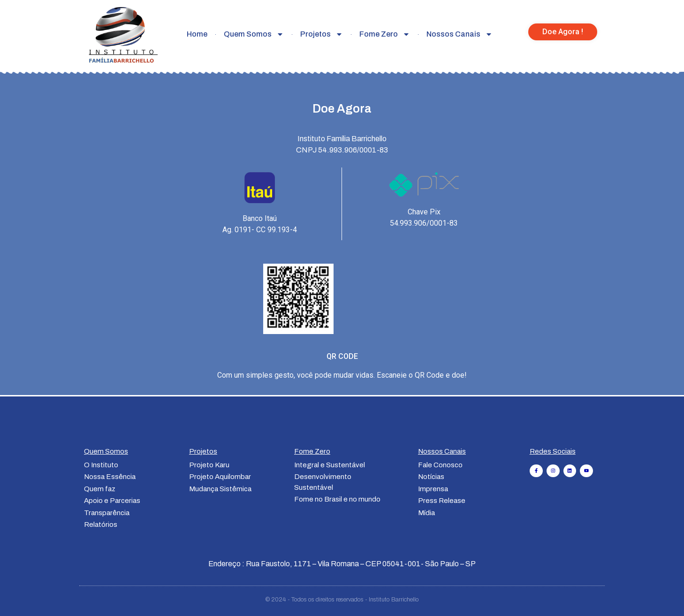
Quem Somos (254, 34)
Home (197, 34)
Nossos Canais (460, 34)
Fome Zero (385, 34)
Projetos (322, 34)
